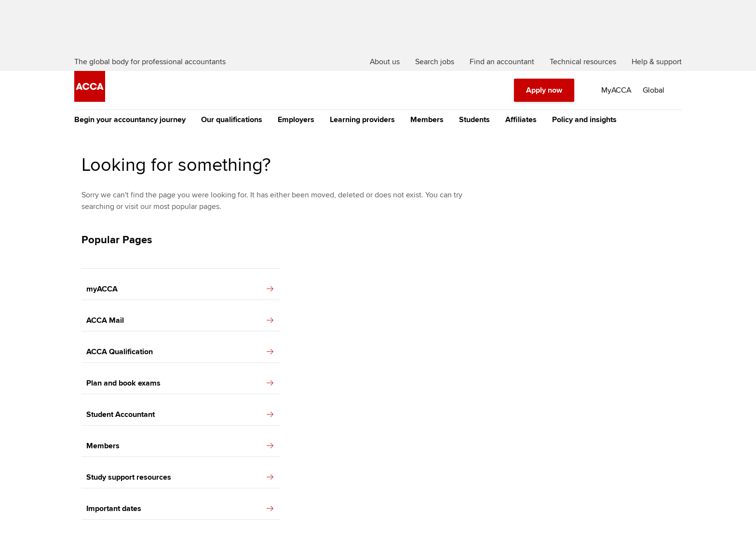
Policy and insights (584, 120)
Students (474, 120)
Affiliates (521, 120)
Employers (296, 120)
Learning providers (362, 120)
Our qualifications (232, 120)
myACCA (180, 289)
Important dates (180, 509)
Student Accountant (180, 415)
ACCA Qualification (180, 352)
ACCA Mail (180, 320)
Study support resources (180, 477)
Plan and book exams (180, 383)
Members (427, 120)
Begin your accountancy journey (130, 120)
